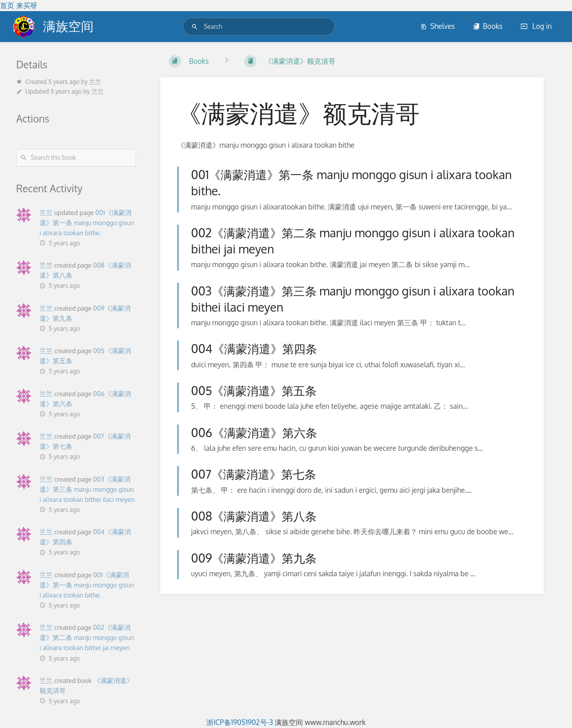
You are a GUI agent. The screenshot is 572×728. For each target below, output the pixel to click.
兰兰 (46, 212)
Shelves (438, 26)
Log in (536, 26)
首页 (7, 5)
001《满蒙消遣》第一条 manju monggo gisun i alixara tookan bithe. (87, 223)
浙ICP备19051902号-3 (240, 722)
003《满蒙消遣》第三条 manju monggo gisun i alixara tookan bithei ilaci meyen (87, 489)
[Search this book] (76, 158)
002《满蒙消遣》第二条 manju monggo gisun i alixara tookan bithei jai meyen (87, 637)
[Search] (195, 27)
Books (488, 26)
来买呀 (27, 5)
